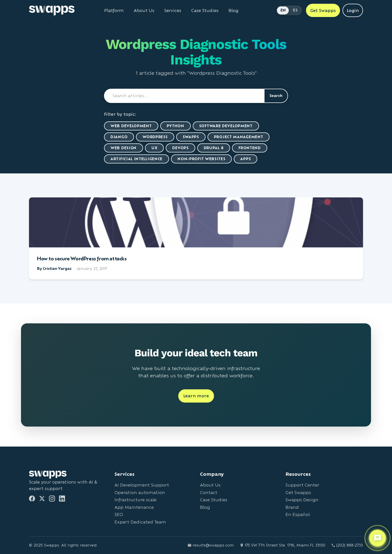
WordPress (155, 137)
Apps (245, 159)
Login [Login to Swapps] (353, 10)
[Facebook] (32, 499)
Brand (292, 507)
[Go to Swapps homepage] (52, 10)
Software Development (226, 126)
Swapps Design (302, 500)
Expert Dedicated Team (140, 522)
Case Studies (214, 500)
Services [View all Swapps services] (173, 10)
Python (175, 126)
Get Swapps (298, 492)
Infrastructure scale (135, 500)
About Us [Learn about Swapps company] (144, 10)
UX (154, 148)
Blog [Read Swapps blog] (233, 10)
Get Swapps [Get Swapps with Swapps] (323, 10)
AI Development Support (142, 485)
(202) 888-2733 (347, 545)
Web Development (131, 126)
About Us (210, 485)
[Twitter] (42, 499)
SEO (119, 514)
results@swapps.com (211, 545)
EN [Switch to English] (283, 10)
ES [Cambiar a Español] (295, 10)
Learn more (196, 396)
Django (119, 137)
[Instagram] (52, 499)
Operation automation (140, 492)
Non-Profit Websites (201, 159)
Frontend (250, 148)
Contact (209, 492)
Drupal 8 (214, 148)
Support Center (302, 485)
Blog (205, 507)
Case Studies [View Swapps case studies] (205, 10)
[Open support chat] (377, 538)
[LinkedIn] (62, 499)
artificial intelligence (136, 159)
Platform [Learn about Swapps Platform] (114, 10)
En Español (298, 514)
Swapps (191, 137)
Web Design (123, 148)
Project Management (239, 137)
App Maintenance (134, 507)
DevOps (180, 148)
